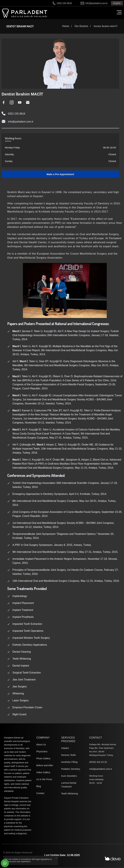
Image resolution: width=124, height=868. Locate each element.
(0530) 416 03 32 (98, 762)
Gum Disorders (69, 776)
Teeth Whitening (70, 794)
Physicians (42, 752)
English (117, 3)
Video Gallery (43, 773)
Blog (39, 787)
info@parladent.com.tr (97, 3)
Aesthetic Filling (69, 762)
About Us (41, 745)
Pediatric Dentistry (71, 769)
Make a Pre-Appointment (60, 175)
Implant (65, 748)
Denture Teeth (69, 755)
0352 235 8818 (64, 3)
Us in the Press (44, 780)
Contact (40, 794)
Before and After (45, 766)
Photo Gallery (43, 759)
